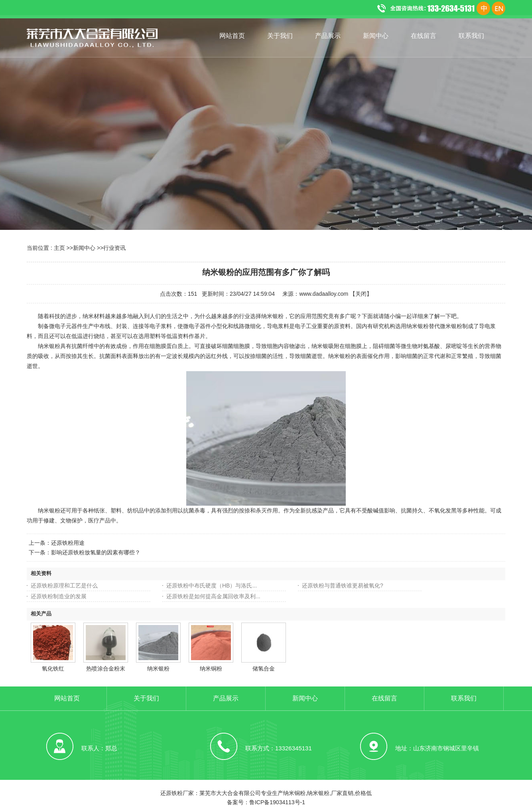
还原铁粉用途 (68, 543)
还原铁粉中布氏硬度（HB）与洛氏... (212, 586)
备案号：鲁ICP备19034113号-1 (266, 802)
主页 (59, 248)
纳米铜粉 (211, 669)
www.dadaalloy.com (324, 294)
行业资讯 (114, 248)
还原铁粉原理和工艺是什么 (64, 586)
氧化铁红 (53, 669)
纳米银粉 (158, 669)
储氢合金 (264, 669)
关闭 (361, 294)
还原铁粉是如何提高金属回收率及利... (213, 596)
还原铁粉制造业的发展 (59, 596)
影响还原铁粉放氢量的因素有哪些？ (96, 552)
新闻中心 (84, 248)
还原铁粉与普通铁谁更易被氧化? (343, 586)
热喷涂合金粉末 (106, 669)
